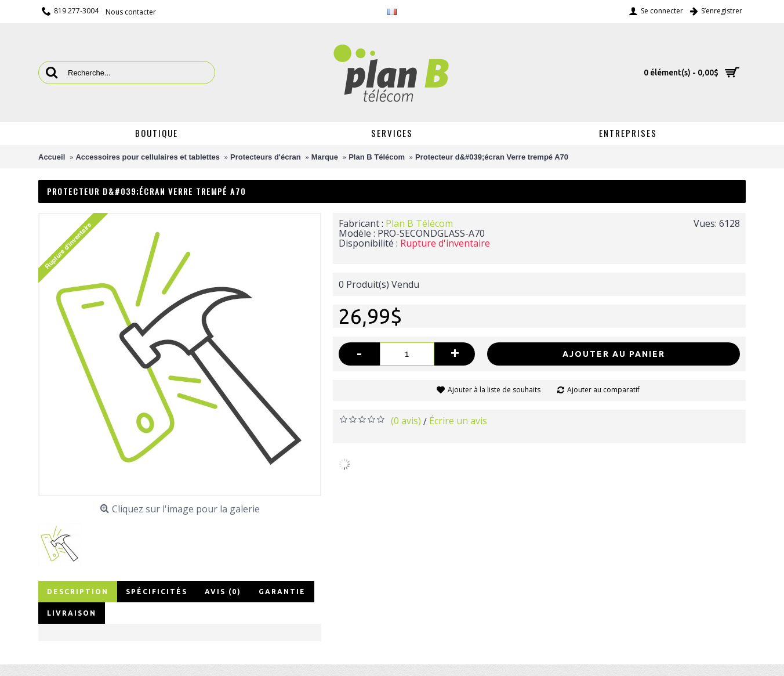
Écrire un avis (458, 421)
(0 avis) (406, 421)
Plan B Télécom (419, 223)
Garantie (282, 592)
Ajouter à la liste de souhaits (494, 390)
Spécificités (157, 592)
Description (78, 592)
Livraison (72, 613)
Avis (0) (223, 592)
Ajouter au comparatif (603, 390)
